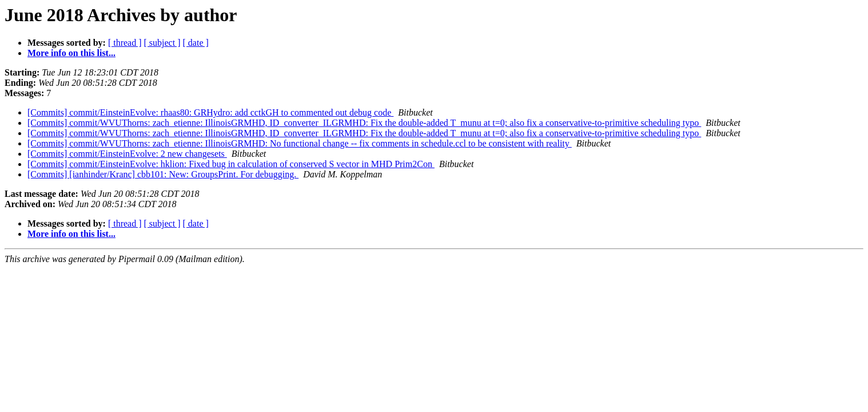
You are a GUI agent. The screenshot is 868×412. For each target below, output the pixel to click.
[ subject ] (162, 43)
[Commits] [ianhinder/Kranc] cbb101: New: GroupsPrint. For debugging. (163, 174)
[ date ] (196, 43)
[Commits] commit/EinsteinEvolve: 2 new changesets (127, 154)
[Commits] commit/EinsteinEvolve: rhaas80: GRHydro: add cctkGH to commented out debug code (210, 112)
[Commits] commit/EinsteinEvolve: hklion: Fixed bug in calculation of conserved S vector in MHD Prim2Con (231, 164)
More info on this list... (71, 53)
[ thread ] (125, 43)
